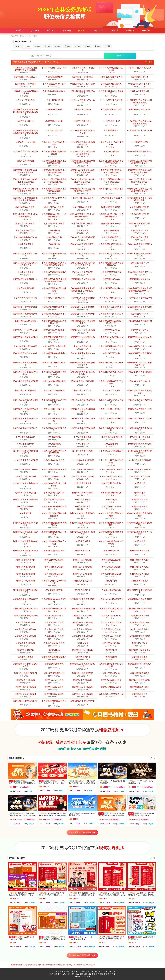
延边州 (107, 46)
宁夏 (69, 974)
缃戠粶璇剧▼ (17, 758)
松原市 (87, 46)
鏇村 (153, 758)
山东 (77, 974)
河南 (96, 972)
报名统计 (51, 31)
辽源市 (67, 46)
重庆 (64, 972)
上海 (89, 974)
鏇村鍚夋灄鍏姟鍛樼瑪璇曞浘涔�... (82, 955)
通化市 (97, 46)
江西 (56, 974)
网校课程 (146, 31)
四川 (93, 974)
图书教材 (130, 31)
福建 (68, 972)
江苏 (52, 974)
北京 (60, 972)
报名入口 (82, 31)
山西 (81, 974)
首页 (21, 36)
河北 (92, 972)
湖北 (106, 972)
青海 (73, 974)
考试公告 (67, 31)
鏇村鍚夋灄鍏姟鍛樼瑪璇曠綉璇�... (82, 832)
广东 (76, 972)
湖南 (110, 972)
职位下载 (98, 31)
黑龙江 (101, 972)
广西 (80, 972)
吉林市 (57, 46)
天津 (97, 974)
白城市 (37, 46)
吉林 (114, 972)
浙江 (114, 974)
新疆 (106, 974)
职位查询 (35, 31)
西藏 (101, 974)
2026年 (27, 36)
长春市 (27, 46)
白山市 (47, 46)
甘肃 (72, 972)
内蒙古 (64, 974)
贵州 (84, 972)
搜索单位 (120, 56)
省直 (17, 46)
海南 (88, 972)
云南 (110, 974)
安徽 (56, 972)
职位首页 (19, 31)
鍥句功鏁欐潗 (17, 858)
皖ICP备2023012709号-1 (82, 976)
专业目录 (114, 31)
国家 (52, 972)
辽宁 (60, 974)
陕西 (85, 974)
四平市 (77, 46)
